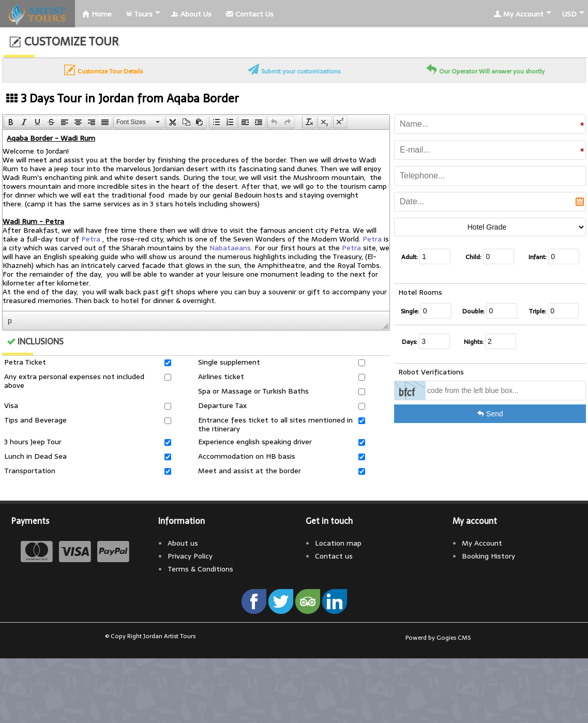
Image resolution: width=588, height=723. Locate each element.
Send (490, 414)
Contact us (334, 556)
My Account (519, 14)
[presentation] (11, 122)
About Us (191, 14)
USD (569, 14)
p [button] (10, 321)
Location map (338, 543)
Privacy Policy (190, 556)
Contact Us (250, 14)
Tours (139, 14)
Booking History (488, 556)
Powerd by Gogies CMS (438, 638)
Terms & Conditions (200, 569)
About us (183, 543)
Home (97, 14)
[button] (11, 122)
